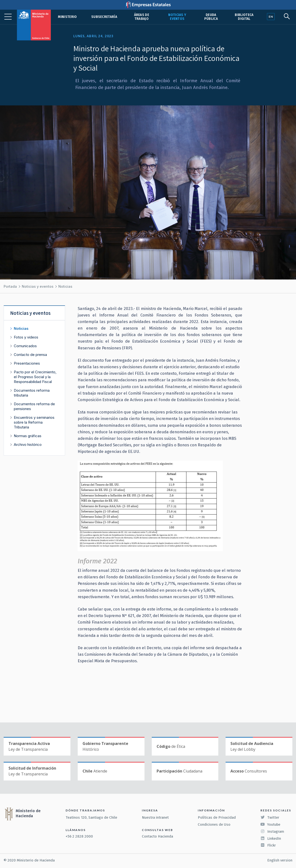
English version (280, 860)
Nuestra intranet (155, 817)
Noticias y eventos (177, 17)
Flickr (268, 845)
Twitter (270, 817)
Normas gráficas (28, 436)
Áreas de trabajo (142, 17)
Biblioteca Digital (244, 17)
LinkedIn (271, 839)
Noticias (65, 286)
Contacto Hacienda (157, 836)
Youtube (270, 824)
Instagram (272, 831)
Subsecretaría (104, 17)
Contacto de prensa (30, 355)
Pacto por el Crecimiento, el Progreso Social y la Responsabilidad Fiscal (35, 377)
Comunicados (25, 346)
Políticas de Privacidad (217, 817)
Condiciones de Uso (214, 824)
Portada (10, 286)
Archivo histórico (28, 445)
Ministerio (67, 17)
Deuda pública (211, 17)
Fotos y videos (26, 337)
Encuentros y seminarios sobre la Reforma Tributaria (34, 422)
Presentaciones (27, 363)
